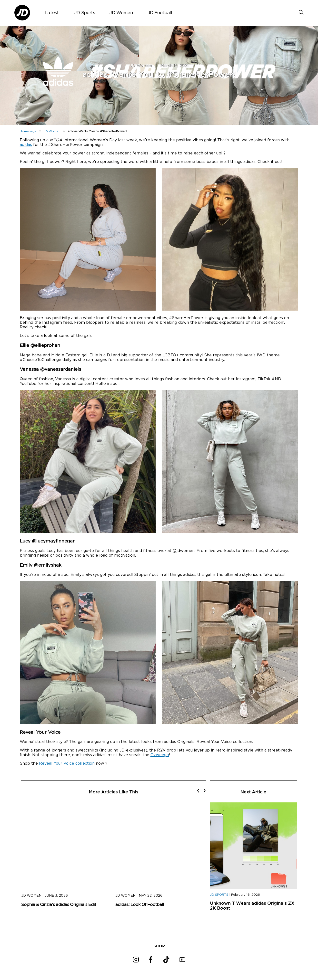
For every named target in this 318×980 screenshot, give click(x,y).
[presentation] (198, 790)
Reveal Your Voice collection (67, 763)
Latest (52, 13)
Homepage (28, 131)
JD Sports (85, 13)
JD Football (160, 13)
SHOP (159, 946)
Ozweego (160, 755)
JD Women (121, 13)
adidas (26, 145)
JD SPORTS (219, 895)
